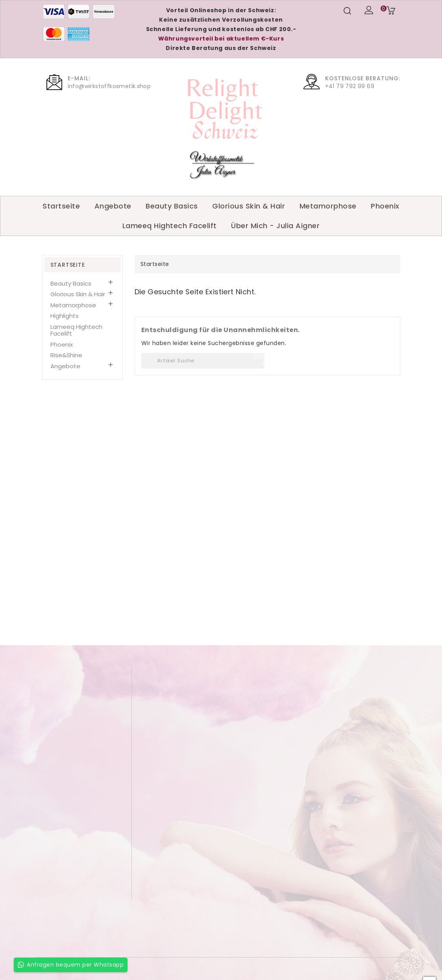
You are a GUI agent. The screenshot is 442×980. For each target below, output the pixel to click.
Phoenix (385, 206)
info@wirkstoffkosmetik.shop (109, 86)
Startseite (61, 206)
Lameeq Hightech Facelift (170, 226)
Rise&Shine (66, 355)
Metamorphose (328, 206)
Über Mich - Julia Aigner (275, 226)
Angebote (113, 206)
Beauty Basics (172, 206)
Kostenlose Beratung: (363, 78)
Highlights (65, 316)
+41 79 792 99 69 (350, 86)
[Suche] (203, 361)
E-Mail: (79, 78)
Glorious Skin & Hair (249, 206)
